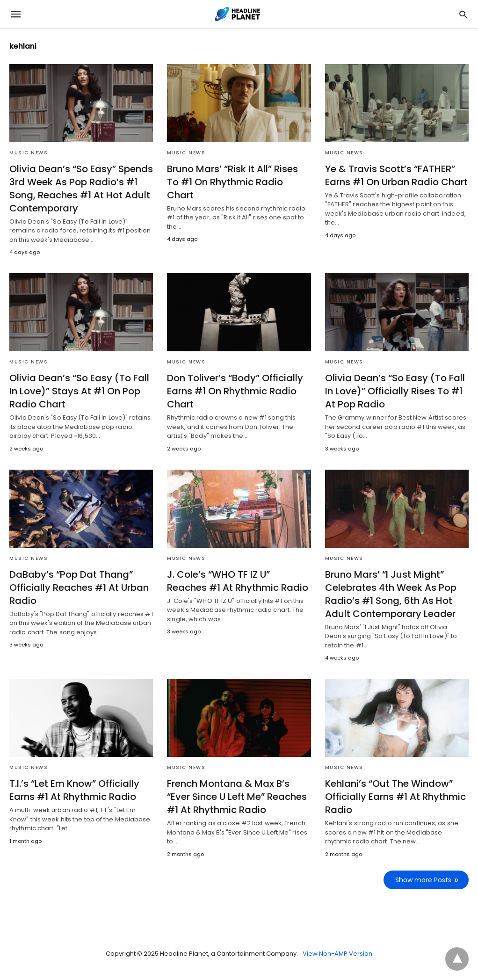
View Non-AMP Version (337, 954)
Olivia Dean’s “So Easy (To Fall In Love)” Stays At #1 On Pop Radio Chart (79, 391)
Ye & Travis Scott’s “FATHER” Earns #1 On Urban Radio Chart (396, 175)
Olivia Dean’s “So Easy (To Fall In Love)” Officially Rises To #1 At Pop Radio (395, 391)
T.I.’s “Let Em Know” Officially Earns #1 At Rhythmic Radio (74, 790)
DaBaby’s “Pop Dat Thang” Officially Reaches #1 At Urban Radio (79, 588)
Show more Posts (423, 880)
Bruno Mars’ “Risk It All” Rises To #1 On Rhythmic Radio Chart (232, 182)
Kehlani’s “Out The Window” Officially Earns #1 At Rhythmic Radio (395, 797)
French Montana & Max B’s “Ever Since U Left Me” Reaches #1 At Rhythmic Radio (237, 797)
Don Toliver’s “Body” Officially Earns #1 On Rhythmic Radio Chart (235, 391)
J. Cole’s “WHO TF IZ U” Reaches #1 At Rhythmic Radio (238, 581)
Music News (29, 153)
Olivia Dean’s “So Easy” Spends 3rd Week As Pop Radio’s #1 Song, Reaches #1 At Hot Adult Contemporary (81, 189)
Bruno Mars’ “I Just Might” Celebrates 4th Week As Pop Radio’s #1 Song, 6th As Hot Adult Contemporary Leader (391, 594)
